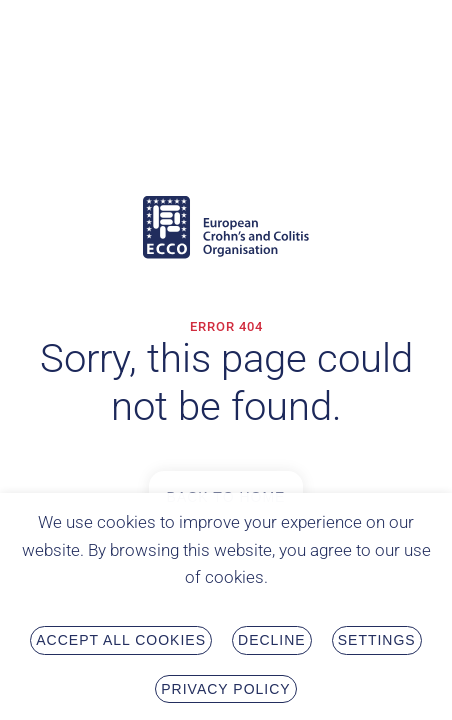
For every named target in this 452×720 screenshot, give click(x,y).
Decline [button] (272, 643)
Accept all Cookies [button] (121, 643)
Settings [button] (377, 643)
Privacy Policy (225, 691)
